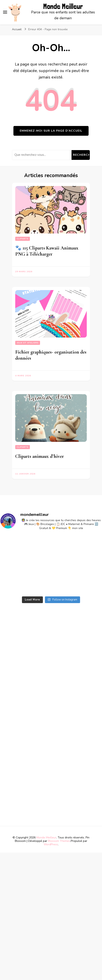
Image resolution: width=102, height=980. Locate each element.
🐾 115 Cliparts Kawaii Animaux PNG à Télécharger (47, 251)
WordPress (51, 844)
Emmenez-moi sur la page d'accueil (51, 131)
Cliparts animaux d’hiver (40, 456)
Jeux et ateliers (28, 343)
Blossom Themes (59, 841)
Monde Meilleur (63, 6)
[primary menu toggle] (5, 12)
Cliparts (23, 239)
